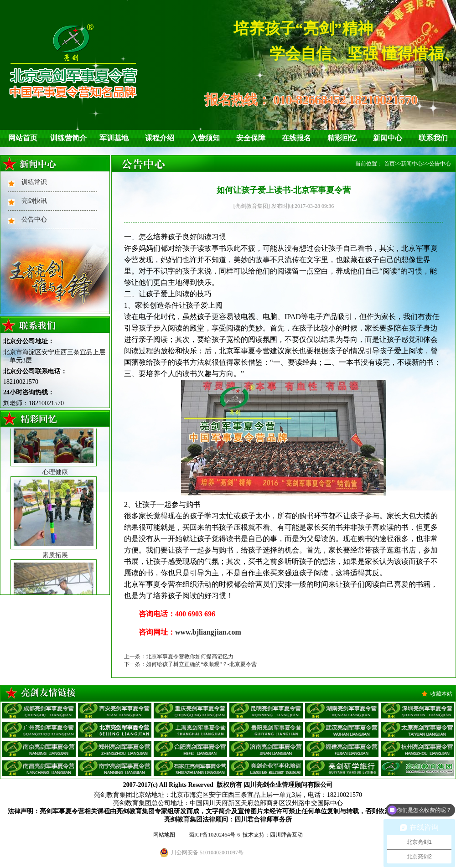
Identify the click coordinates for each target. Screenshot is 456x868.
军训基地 (114, 138)
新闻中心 (388, 138)
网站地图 (164, 835)
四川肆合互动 (286, 835)
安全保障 (251, 138)
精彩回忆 (342, 138)
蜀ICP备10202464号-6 (215, 835)
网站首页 (23, 138)
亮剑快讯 (34, 201)
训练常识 (34, 182)
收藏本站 (441, 694)
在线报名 (296, 138)
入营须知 (205, 138)
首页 (389, 164)
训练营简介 (68, 138)
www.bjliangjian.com (208, 632)
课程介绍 (160, 138)
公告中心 (34, 220)
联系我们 (433, 138)
